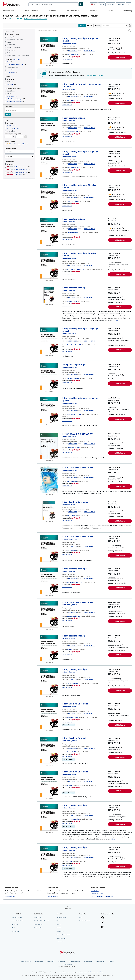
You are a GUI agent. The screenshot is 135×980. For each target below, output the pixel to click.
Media (58, 921)
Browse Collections (32, 11)
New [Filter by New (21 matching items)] (9, 62)
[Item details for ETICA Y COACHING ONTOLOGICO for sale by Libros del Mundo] (49, 446)
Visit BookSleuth (53, 897)
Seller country (10, 156)
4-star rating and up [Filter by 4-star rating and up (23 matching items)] (19, 172)
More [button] (116, 320)
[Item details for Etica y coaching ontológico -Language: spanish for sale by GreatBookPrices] (49, 51)
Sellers (110, 11)
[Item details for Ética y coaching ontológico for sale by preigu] (49, 859)
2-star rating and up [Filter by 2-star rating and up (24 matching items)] (19, 167)
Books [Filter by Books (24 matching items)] (9, 37)
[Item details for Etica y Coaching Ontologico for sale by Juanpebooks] (49, 510)
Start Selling (128, 11)
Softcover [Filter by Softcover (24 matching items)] (10, 84)
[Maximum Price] (19, 137)
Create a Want (10, 897)
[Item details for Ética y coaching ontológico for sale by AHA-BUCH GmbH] (49, 817)
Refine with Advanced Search (36, 19)
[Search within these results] (84, 31)
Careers (59, 924)
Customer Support (84, 921)
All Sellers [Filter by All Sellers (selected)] (10, 164)
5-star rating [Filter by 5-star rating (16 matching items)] (16, 175)
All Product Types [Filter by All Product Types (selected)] (12, 34)
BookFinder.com (67, 966)
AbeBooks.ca (88, 961)
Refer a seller (38, 928)
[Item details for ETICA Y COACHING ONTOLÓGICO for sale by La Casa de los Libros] (49, 614)
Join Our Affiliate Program (42, 921)
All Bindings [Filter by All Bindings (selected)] (10, 79)
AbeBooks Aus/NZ (74, 961)
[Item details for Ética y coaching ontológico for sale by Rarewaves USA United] (49, 581)
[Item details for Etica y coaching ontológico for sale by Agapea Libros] (49, 295)
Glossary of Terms (97, 894)
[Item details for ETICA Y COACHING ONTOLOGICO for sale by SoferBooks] (49, 548)
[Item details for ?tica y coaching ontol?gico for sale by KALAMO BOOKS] (49, 377)
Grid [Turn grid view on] (90, 26)
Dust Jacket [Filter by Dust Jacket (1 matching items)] (11, 96)
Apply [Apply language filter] (8, 114)
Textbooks (94, 11)
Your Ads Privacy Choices (64, 935)
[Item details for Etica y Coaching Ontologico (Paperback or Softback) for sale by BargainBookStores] (49, 96)
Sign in (102, 4)
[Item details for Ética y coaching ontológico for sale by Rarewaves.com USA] (49, 231)
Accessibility (60, 942)
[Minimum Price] (8, 137)
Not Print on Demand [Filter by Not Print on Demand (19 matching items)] (14, 102)
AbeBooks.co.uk (26, 961)
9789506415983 (16, 19)
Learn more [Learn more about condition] (16, 59)
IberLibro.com (100, 961)
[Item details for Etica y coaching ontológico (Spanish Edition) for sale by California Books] (49, 197)
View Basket (15, 931)
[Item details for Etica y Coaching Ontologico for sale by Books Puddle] (49, 750)
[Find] (81, 4)
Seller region (9, 152)
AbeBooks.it (61, 961)
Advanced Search (9, 11)
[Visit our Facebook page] (103, 918)
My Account (110, 4)
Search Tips (95, 891)
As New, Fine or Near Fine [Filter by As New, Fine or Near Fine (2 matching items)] (15, 65)
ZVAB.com (111, 961)
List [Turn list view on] (82, 26)
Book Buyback (38, 924)
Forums (59, 928)
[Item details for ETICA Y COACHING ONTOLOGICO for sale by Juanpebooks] (49, 480)
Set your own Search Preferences (102, 896)
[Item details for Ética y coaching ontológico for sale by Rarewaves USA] (49, 130)
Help (129, 4)
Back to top (67, 908)
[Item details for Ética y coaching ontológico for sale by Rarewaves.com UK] (49, 681)
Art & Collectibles (73, 11)
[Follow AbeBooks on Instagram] (103, 927)
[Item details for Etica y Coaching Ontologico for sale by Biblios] (49, 784)
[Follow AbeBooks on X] (103, 923)
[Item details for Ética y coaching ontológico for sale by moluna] (49, 648)
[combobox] (54, 4)
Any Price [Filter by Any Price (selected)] (9, 123)
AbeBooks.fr (50, 961)
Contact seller (67, 59)
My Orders (15, 928)
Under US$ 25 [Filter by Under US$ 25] (10, 126)
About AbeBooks (62, 917)
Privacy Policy (60, 931)
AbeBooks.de (39, 961)
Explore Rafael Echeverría (97, 75)
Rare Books (53, 11)
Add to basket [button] (120, 57)
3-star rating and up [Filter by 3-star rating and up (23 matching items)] (19, 169)
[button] (130, 31)
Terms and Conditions (96, 972)
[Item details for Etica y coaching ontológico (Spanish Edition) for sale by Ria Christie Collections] (49, 265)
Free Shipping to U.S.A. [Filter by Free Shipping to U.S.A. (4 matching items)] (16, 144)
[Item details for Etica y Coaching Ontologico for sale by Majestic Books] (49, 716)
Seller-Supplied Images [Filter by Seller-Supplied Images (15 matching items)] (15, 99)
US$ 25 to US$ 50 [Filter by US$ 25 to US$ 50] (12, 128)
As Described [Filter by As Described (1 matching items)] (11, 72)
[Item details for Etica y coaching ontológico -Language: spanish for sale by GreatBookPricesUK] (49, 341)
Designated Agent (62, 938)
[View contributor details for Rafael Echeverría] (70, 43)
